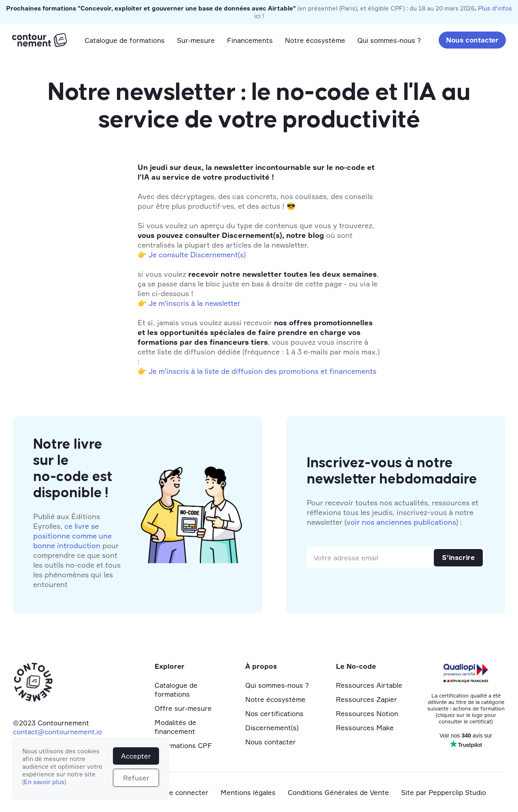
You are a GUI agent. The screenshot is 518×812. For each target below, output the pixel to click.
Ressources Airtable (369, 685)
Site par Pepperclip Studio (444, 792)
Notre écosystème (315, 40)
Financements (250, 40)
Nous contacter (472, 40)
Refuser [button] (136, 778)
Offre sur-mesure (183, 708)
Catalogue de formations (125, 40)
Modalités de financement (175, 727)
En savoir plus (44, 782)
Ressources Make (365, 728)
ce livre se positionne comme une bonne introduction (72, 536)
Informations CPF (183, 745)
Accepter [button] (136, 756)
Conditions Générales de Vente (338, 792)
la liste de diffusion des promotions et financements (287, 371)
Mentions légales (248, 792)
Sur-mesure (196, 40)
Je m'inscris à (172, 371)
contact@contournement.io (57, 732)
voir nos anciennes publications (401, 522)
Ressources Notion (367, 713)
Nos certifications (274, 713)
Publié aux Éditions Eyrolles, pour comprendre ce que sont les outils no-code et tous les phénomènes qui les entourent (77, 550)
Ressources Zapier (366, 699)
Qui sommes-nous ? (389, 40)
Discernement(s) (272, 728)
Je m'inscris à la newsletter (194, 303)
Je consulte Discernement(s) (197, 254)
